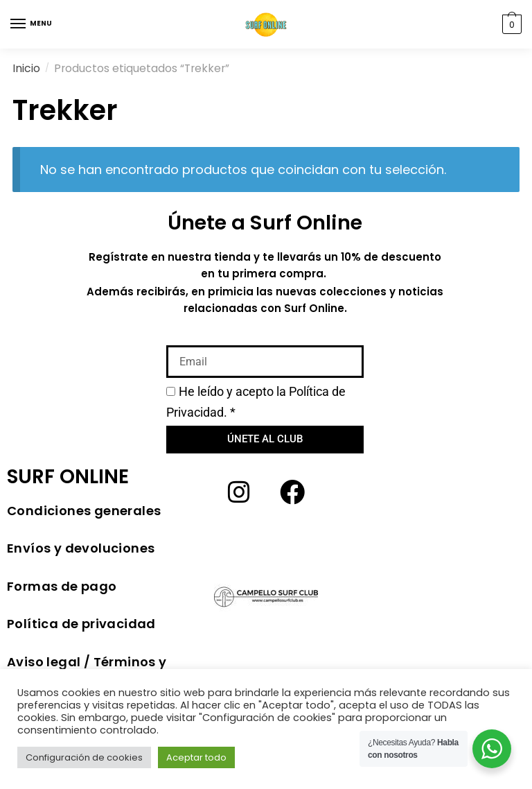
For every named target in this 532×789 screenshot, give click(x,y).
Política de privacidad (81, 624)
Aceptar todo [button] (196, 757)
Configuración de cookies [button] (84, 757)
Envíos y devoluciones (81, 548)
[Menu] (19, 24)
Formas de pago (62, 586)
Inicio (26, 68)
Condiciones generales (84, 511)
